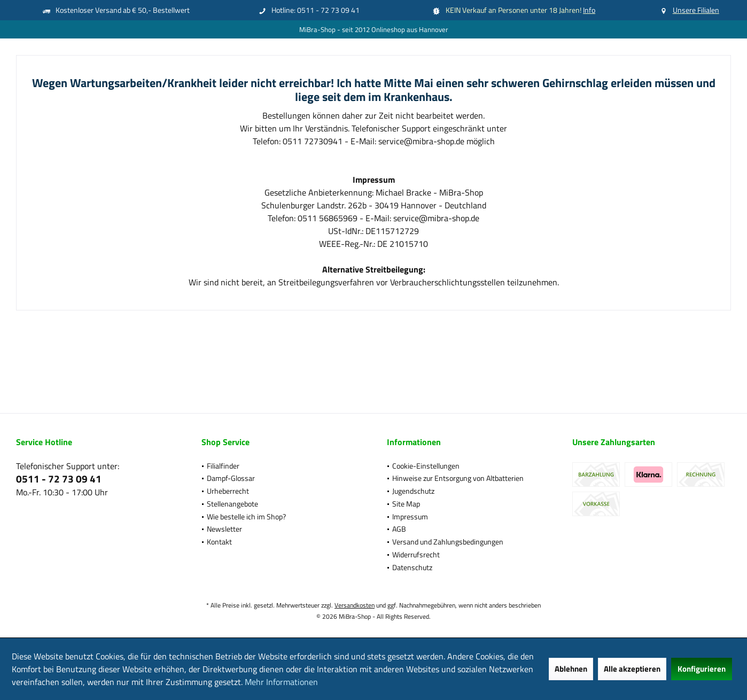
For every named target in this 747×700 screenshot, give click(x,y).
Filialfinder (223, 466)
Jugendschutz (413, 491)
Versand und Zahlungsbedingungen (448, 542)
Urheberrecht (228, 491)
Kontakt (219, 542)
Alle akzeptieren (632, 669)
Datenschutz (412, 567)
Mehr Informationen (281, 682)
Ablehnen (571, 669)
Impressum (410, 516)
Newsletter (224, 529)
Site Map (406, 504)
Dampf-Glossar (231, 478)
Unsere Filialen (696, 10)
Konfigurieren (702, 669)
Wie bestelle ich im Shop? (246, 516)
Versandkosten (355, 605)
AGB (399, 529)
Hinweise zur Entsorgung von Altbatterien (458, 478)
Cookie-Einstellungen (426, 466)
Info (589, 10)
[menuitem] (281, 466)
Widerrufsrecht (416, 554)
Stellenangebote (232, 504)
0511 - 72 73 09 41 (59, 479)
